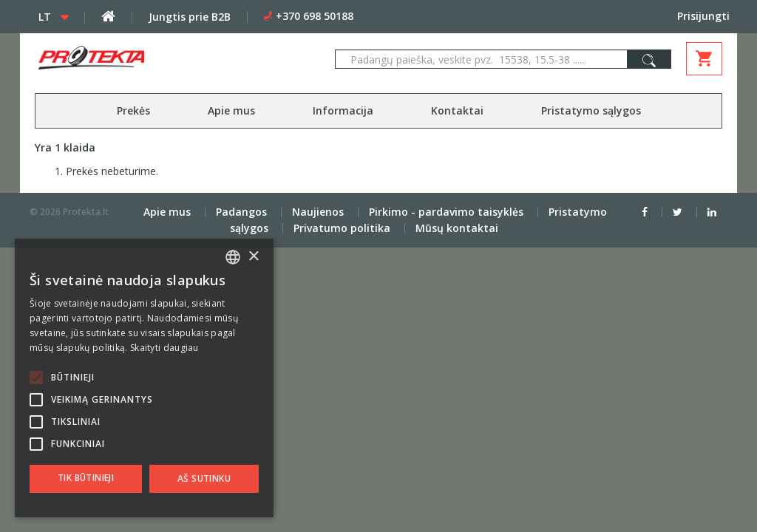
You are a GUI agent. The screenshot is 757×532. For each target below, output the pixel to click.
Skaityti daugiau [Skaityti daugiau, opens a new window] (164, 348)
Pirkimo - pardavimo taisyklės (446, 212)
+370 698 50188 (315, 16)
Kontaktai (457, 110)
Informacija (343, 110)
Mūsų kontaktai (457, 228)
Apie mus (231, 110)
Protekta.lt (86, 212)
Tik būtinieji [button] (86, 478)
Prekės (133, 110)
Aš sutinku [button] (204, 478)
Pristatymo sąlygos (591, 110)
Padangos (241, 212)
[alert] (144, 378)
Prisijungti (703, 16)
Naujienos (318, 212)
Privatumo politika (342, 228)
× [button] (253, 257)
